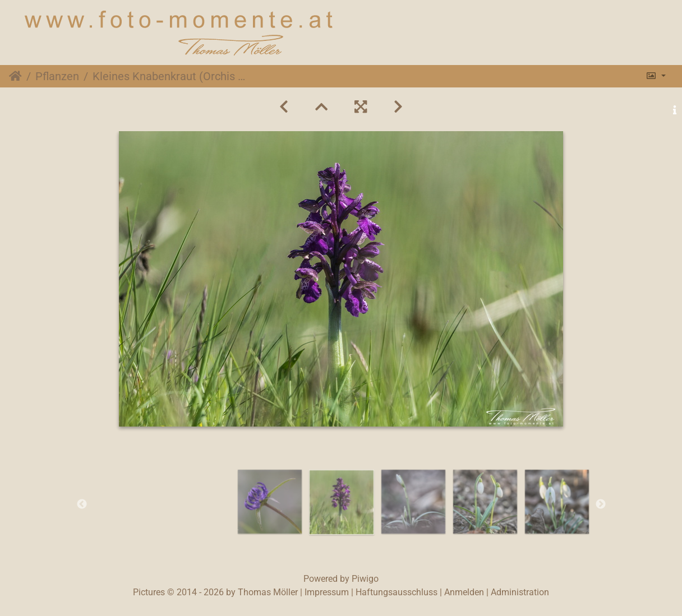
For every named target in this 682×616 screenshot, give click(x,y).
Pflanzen (57, 76)
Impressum (327, 592)
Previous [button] (82, 504)
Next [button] (601, 504)
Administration (520, 592)
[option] (270, 502)
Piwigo (365, 579)
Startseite (15, 76)
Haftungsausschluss (397, 592)
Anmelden (464, 592)
